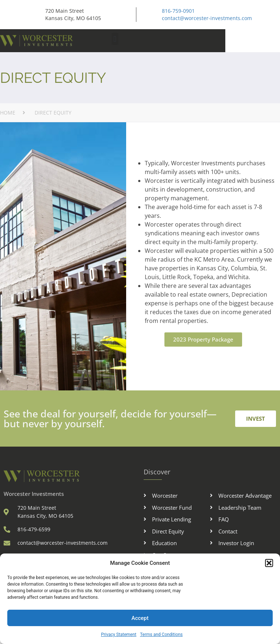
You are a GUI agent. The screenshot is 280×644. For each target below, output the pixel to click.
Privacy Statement (119, 635)
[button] (269, 563)
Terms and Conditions (161, 635)
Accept (140, 618)
